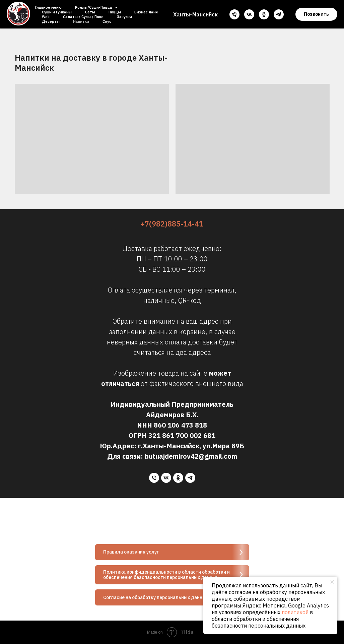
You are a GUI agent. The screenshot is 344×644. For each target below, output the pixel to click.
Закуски (124, 17)
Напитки (81, 21)
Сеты (90, 12)
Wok (46, 17)
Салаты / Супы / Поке (83, 17)
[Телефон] (234, 14)
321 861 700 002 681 (182, 435)
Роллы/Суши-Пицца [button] (94, 7)
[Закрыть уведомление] (332, 582)
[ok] (264, 14)
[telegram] (279, 14)
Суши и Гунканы (57, 12)
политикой (295, 612)
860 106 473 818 (180, 425)
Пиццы (115, 12)
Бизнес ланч (146, 12)
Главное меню (48, 7)
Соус (107, 21)
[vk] (249, 14)
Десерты (51, 21)
